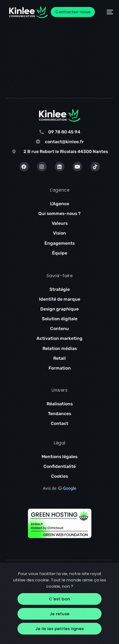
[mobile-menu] (107, 12)
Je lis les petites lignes (60, 629)
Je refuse (60, 614)
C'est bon (59, 599)
